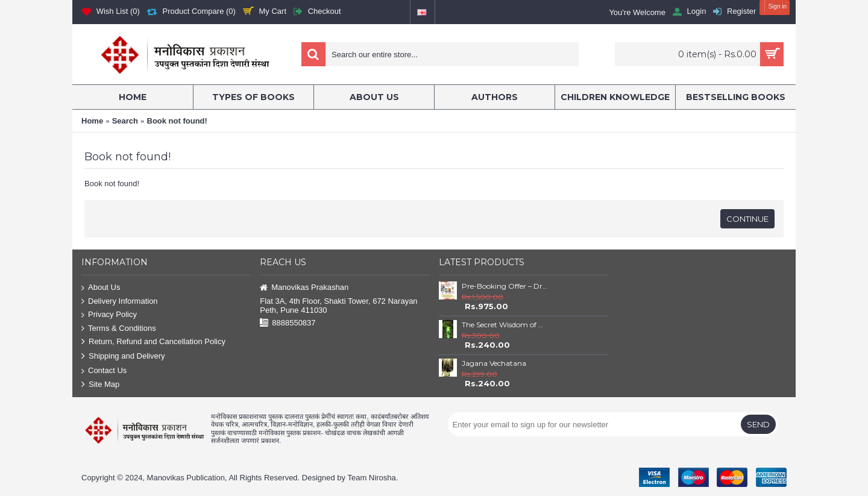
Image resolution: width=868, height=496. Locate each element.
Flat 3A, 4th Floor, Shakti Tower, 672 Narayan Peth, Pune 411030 (338, 306)
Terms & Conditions (119, 329)
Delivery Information (120, 302)
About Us (101, 288)
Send (758, 424)
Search (125, 121)
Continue (747, 219)
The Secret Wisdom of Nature (505, 325)
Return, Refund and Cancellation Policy (153, 342)
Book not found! (177, 121)
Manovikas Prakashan (304, 288)
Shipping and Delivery (123, 356)
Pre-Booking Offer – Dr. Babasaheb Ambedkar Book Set (505, 286)
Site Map (100, 385)
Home (92, 121)
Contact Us (104, 371)
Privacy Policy (109, 315)
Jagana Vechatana (494, 363)
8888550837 (288, 323)
